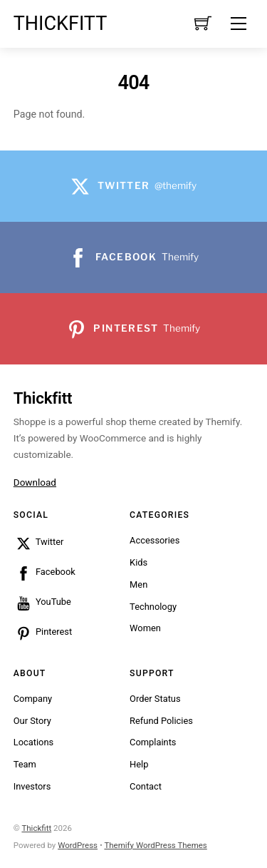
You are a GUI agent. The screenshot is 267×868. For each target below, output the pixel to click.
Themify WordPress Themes (155, 845)
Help (139, 764)
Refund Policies (161, 721)
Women (145, 628)
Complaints (153, 742)
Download (35, 482)
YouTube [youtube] (42, 602)
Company (33, 699)
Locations (33, 742)
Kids (138, 562)
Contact (146, 786)
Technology (153, 607)
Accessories (155, 540)
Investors (32, 786)
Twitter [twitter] (39, 542)
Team (25, 764)
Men (138, 584)
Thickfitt (36, 828)
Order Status (155, 699)
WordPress (78, 845)
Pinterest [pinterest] (43, 632)
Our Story (32, 721)
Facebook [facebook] (44, 572)
